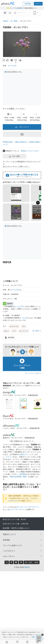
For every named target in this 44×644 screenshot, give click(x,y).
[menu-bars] (5, 13)
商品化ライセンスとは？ (30, 151)
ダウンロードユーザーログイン (27, 507)
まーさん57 (12, 66)
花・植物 (14, 21)
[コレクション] (27, 642)
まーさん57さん (20, 306)
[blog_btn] (21, 562)
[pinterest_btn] (16, 562)
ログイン (9, 457)
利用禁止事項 (8, 142)
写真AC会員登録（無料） (19, 477)
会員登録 (23, 474)
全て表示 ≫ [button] (37, 331)
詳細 (33, 637)
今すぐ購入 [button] (15, 156)
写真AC (6, 21)
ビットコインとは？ (33, 373)
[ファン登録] (17, 642)
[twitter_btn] (7, 562)
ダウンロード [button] (22, 127)
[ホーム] (7, 642)
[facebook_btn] (11, 562)
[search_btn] (15, 13)
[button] (28, 4)
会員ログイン (25, 454)
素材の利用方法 (21, 142)
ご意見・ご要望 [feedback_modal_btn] (32, 562)
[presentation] (38, 404)
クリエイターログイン (18, 509)
